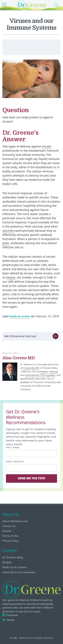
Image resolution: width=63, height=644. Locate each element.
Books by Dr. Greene (15, 567)
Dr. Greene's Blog (13, 557)
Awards (7, 531)
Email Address (15, 462)
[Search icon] (57, 5)
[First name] (31, 454)
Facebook (10, 615)
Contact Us (9, 526)
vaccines (8, 231)
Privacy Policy (10, 541)
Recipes (7, 562)
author (44, 371)
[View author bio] (31, 358)
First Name (13, 448)
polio (6, 243)
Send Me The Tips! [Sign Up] (31, 478)
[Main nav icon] (6, 5)
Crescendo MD (31, 368)
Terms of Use (10, 536)
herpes (11, 277)
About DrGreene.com (15, 521)
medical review (20, 316)
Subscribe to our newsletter (19, 572)
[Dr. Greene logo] (32, 5)
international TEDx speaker (40, 375)
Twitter (9, 620)
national (53, 371)
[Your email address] (31, 468)
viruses (46, 146)
